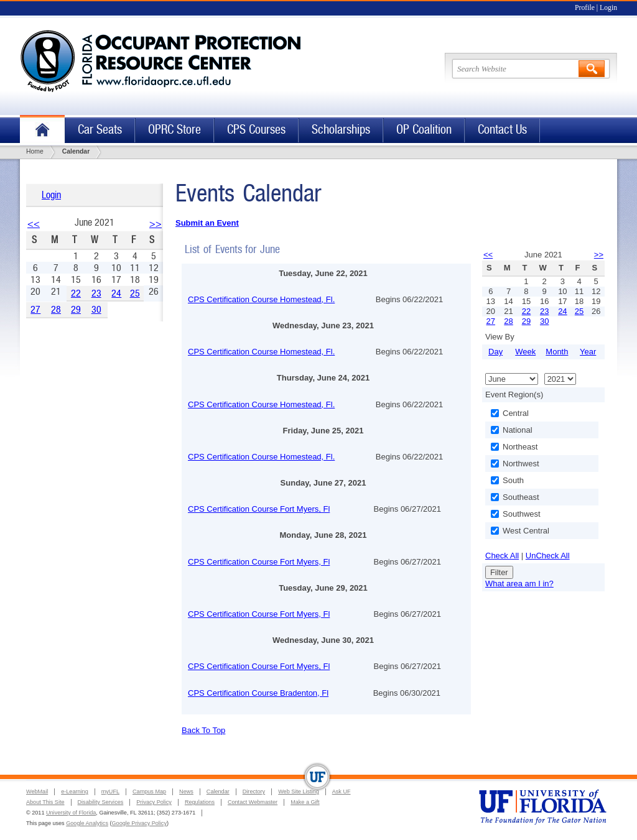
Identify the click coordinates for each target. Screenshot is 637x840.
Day (495, 352)
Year (588, 352)
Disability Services (101, 802)
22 (76, 293)
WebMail (37, 792)
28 (56, 309)
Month (557, 352)
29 (76, 309)
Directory (254, 792)
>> (156, 224)
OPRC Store (174, 130)
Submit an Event (207, 223)
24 (116, 293)
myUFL (110, 792)
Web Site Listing (299, 792)
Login (608, 8)
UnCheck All (548, 556)
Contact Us (502, 130)
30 (96, 309)
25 (135, 293)
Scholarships (341, 130)
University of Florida (71, 813)
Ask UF (342, 792)
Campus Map (149, 792)
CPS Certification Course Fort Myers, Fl (259, 509)
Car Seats (100, 130)
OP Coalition (424, 130)
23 (96, 293)
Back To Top (203, 730)
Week (525, 352)
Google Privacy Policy (139, 823)
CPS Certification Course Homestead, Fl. (261, 299)
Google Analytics (87, 823)
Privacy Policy (154, 802)
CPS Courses (256, 130)
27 (35, 309)
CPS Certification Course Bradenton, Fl (258, 693)
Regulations (200, 802)
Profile (585, 8)
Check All (502, 556)
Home (42, 130)
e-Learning (74, 792)
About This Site (45, 802)
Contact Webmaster (253, 802)
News (186, 792)
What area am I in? (519, 584)
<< (34, 224)
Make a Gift (305, 802)
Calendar (218, 792)
